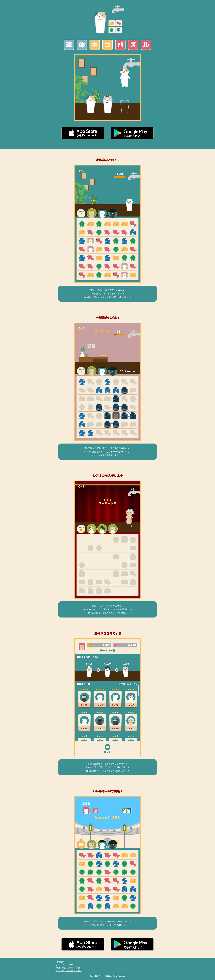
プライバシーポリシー (67, 965)
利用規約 (60, 962)
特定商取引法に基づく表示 (69, 971)
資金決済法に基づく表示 (68, 968)
